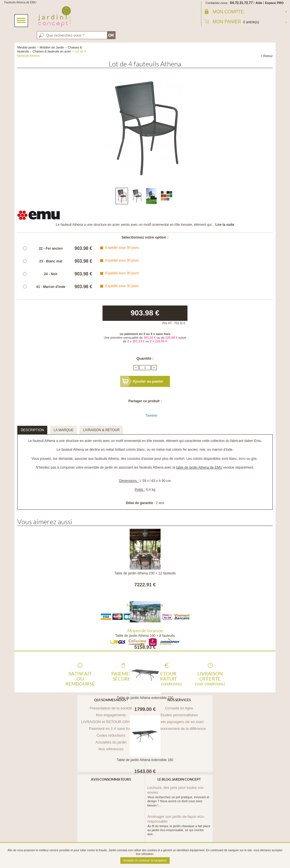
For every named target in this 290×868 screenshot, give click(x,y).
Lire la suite (225, 225)
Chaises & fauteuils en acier (52, 51)
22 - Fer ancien (51, 248)
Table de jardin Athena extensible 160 (145, 760)
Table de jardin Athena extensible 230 (145, 698)
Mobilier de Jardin (52, 47)
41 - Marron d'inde (51, 287)
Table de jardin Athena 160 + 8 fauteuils (145, 636)
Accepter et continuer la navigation (145, 860)
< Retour (267, 56)
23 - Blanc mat (51, 261)
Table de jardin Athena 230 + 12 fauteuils (145, 573)
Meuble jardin (27, 47)
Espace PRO (274, 3)
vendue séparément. (215, 467)
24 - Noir (51, 274)
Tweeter (151, 416)
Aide (259, 3)
